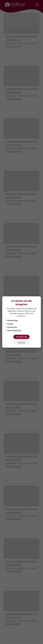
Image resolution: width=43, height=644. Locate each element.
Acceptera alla (21, 337)
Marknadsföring (13, 331)
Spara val (21, 343)
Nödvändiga (12, 320)
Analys (9, 324)
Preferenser (11, 327)
